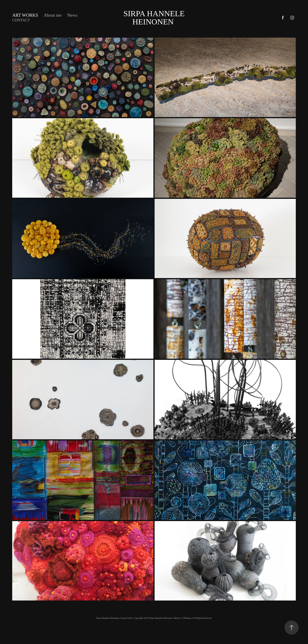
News (72, 15)
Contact (21, 20)
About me (53, 15)
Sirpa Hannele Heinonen (155, 18)
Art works (25, 15)
